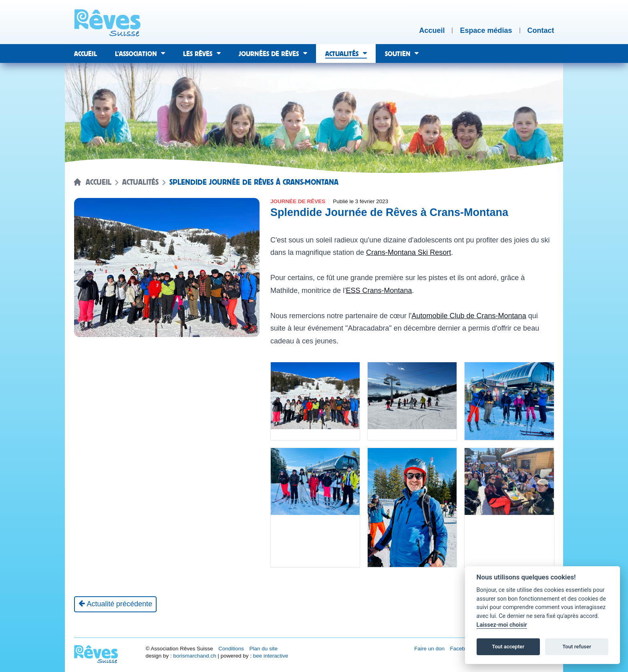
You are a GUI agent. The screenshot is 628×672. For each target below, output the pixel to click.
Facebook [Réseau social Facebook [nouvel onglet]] (462, 649)
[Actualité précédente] (116, 604)
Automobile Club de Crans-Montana (469, 316)
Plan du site (263, 649)
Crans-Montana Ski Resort (409, 252)
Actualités (140, 182)
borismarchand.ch (194, 656)
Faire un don (429, 649)
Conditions (231, 649)
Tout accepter (508, 647)
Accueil (99, 182)
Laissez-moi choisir (502, 625)
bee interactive (271, 656)
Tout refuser (577, 647)
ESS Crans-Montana (379, 291)
